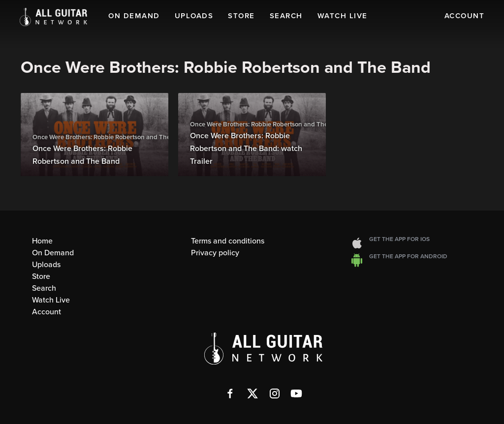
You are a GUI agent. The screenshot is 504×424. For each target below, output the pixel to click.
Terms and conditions (228, 241)
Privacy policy (215, 253)
